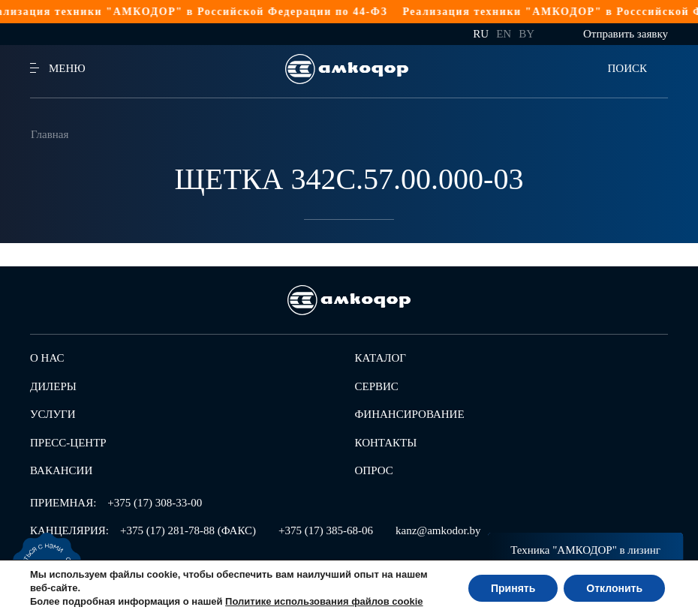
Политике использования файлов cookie (324, 601)
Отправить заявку (626, 34)
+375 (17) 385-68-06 (326, 530)
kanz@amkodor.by (438, 530)
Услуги (53, 414)
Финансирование (410, 414)
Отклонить (614, 588)
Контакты (386, 443)
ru (481, 34)
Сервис (377, 386)
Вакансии (61, 470)
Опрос (374, 470)
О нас (47, 358)
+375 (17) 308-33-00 (155, 503)
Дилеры (53, 386)
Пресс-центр (68, 443)
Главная (50, 134)
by (527, 34)
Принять (513, 588)
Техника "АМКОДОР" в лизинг (585, 550)
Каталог (381, 358)
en (504, 34)
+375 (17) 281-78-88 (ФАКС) (188, 530)
